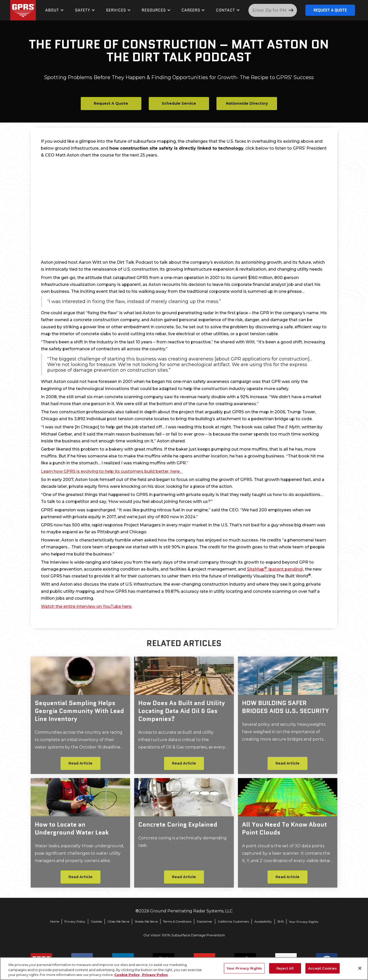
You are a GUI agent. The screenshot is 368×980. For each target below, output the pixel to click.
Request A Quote (330, 10)
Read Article (80, 763)
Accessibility (263, 921)
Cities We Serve (118, 921)
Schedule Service (179, 103)
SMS (280, 921)
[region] (184, 969)
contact (226, 10)
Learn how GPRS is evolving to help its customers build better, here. (112, 471)
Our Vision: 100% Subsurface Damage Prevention (184, 935)
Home (55, 921)
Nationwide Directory (247, 103)
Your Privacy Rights (304, 922)
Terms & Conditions (177, 921)
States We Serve (146, 921)
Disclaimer (205, 921)
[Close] (360, 968)
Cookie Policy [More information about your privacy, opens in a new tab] (127, 975)
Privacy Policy (75, 921)
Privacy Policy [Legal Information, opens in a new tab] (154, 975)
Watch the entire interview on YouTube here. (87, 606)
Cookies (96, 921)
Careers (191, 10)
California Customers (233, 921)
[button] (55, 10)
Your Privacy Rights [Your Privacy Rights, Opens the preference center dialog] (244, 968)
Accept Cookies (323, 968)
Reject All (285, 968)
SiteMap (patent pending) (275, 569)
